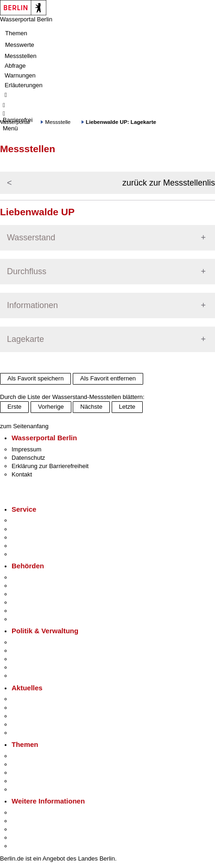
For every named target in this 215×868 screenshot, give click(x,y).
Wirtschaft (25, 829)
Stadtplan (24, 846)
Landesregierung (34, 642)
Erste (14, 407)
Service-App (28, 520)
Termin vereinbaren (37, 529)
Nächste (91, 407)
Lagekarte (25, 339)
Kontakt (22, 474)
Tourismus (25, 821)
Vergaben (25, 676)
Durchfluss (27, 271)
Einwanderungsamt (37, 619)
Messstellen (21, 56)
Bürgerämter (28, 602)
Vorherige (51, 407)
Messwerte (20, 45)
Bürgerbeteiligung (35, 659)
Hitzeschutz (27, 733)
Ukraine (22, 724)
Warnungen (20, 75)
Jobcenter (25, 611)
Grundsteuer (28, 789)
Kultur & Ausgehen (37, 813)
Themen (16, 33)
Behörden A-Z (30, 577)
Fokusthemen (30, 756)
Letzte (127, 407)
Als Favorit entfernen (108, 378)
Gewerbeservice (33, 554)
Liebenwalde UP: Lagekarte (121, 122)
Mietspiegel (27, 781)
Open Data (26, 667)
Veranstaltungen (33, 716)
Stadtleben (26, 838)
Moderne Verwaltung (39, 773)
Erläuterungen (24, 85)
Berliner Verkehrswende (44, 764)
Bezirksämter (29, 594)
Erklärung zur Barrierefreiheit (50, 466)
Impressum (26, 449)
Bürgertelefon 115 (35, 537)
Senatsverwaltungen (39, 586)
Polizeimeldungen (35, 708)
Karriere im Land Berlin (42, 651)
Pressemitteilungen (37, 699)
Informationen (32, 305)
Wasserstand (31, 238)
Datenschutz (28, 458)
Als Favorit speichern (35, 378)
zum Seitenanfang (24, 426)
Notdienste (26, 546)
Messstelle (58, 122)
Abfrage (15, 66)
